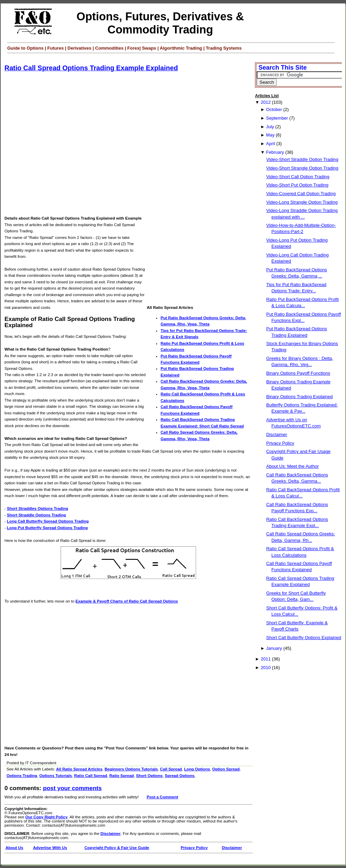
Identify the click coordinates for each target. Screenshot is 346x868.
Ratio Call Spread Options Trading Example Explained (91, 68)
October (274, 109)
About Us (14, 848)
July (270, 127)
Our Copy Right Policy (46, 817)
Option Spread (226, 769)
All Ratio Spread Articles (79, 769)
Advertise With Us (50, 848)
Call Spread (171, 769)
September (277, 118)
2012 (266, 102)
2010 (266, 668)
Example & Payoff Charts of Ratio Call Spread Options (127, 601)
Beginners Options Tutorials (131, 769)
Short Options (149, 776)
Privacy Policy (194, 848)
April (271, 144)
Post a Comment (162, 797)
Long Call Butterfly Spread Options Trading (48, 521)
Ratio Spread (121, 776)
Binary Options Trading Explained (299, 397)
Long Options (197, 769)
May (270, 135)
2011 (266, 659)
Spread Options (180, 776)
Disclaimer (111, 834)
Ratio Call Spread (91, 776)
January (274, 648)
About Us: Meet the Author (292, 466)
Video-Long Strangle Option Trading (302, 202)
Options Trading (22, 776)
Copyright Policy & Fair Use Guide (117, 848)
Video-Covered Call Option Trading (301, 194)
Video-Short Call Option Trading (298, 177)
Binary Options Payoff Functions (298, 373)
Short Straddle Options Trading (36, 515)
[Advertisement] (70, 144)
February (275, 152)
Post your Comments (72, 788)
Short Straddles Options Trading (38, 508)
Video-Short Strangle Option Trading (302, 168)
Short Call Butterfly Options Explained (304, 638)
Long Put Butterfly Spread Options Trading (47, 528)
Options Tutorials (56, 776)
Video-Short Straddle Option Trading (302, 159)
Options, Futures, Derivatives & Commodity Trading (160, 23)
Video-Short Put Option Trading (297, 185)
